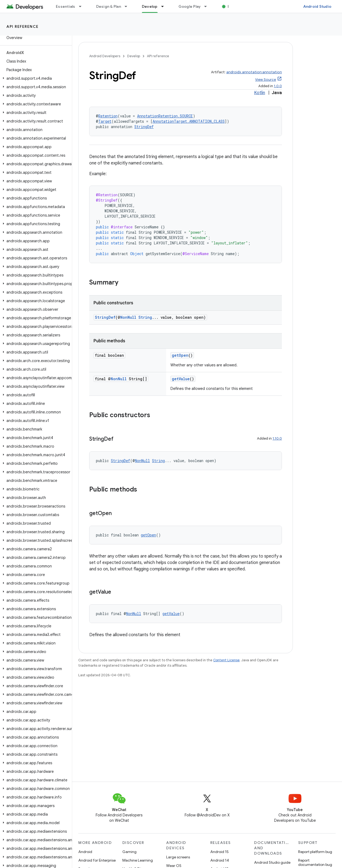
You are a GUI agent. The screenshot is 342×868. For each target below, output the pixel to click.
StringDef (144, 127)
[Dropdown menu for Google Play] (208, 6)
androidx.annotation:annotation (254, 72)
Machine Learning (138, 860)
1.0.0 (278, 86)
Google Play (190, 6)
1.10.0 (277, 438)
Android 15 (219, 852)
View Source (266, 80)
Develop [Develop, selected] (150, 6)
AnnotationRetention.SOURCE (165, 116)
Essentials (66, 6)
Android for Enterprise (97, 860)
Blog (232, 6)
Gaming (129, 852)
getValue (181, 379)
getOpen (180, 355)
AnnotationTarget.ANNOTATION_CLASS (189, 121)
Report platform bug (315, 852)
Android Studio (317, 6)
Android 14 (220, 860)
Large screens (178, 857)
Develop (134, 56)
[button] (35, 78)
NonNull (128, 317)
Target (105, 121)
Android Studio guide (272, 862)
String (145, 317)
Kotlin (260, 93)
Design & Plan (109, 6)
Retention (108, 116)
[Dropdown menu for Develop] (165, 6)
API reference (23, 26)
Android (85, 852)
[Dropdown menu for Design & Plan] (128, 6)
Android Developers (105, 56)
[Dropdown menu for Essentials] (83, 6)
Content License (226, 660)
